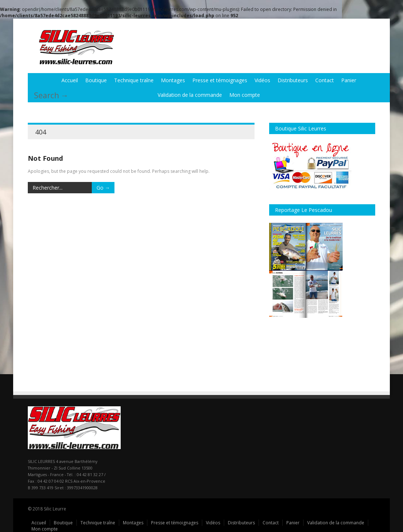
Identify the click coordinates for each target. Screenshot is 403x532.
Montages (173, 80)
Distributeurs (293, 80)
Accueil (70, 80)
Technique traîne (134, 80)
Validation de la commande (190, 95)
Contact (325, 80)
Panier (349, 80)
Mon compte (245, 95)
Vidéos (262, 80)
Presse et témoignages (220, 80)
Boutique (96, 80)
